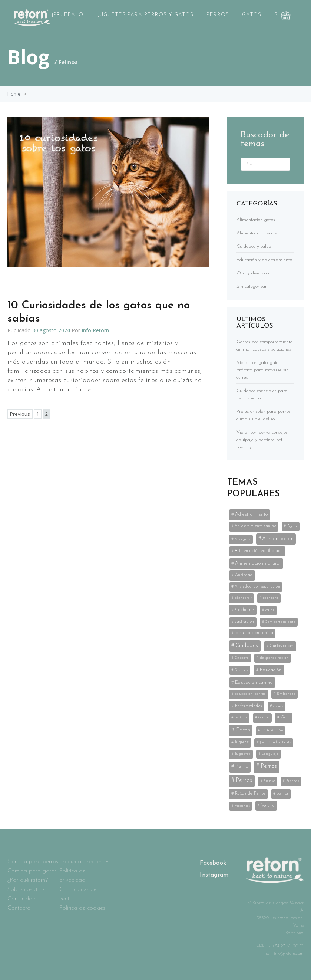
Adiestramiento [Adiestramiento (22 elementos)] (252, 514)
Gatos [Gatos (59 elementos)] (243, 730)
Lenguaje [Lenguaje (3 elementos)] (270, 754)
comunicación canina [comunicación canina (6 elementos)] (254, 633)
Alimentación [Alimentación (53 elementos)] (278, 539)
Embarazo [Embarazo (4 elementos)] (286, 694)
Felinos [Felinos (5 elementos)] (241, 718)
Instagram (214, 875)
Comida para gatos (32, 871)
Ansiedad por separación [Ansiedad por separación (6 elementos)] (258, 587)
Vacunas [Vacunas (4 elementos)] (242, 806)
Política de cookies (82, 908)
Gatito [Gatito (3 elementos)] (264, 718)
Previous (20, 414)
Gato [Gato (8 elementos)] (285, 717)
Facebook (213, 863)
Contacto (19, 908)
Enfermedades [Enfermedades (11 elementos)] (249, 706)
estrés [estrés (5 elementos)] (278, 706)
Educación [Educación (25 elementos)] (271, 670)
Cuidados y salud (254, 246)
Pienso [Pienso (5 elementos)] (269, 781)
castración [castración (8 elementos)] (245, 622)
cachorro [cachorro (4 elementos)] (271, 598)
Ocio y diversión (253, 273)
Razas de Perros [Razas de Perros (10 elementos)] (250, 793)
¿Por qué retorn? (28, 880)
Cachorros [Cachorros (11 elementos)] (245, 610)
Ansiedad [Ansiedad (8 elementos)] (244, 575)
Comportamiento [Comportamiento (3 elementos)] (280, 622)
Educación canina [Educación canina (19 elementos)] (254, 682)
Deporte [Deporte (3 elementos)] (242, 658)
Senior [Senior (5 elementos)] (283, 794)
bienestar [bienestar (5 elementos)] (243, 598)
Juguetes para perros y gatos (146, 15)
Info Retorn (95, 330)
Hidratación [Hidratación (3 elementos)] (272, 731)
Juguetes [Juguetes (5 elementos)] (243, 754)
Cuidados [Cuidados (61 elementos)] (247, 646)
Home (14, 94)
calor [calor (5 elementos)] (270, 610)
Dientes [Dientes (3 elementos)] (241, 670)
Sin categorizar (252, 287)
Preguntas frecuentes (84, 862)
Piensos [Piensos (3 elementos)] (293, 781)
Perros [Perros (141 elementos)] (269, 766)
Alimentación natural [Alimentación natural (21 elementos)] (258, 563)
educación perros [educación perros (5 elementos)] (250, 694)
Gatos (252, 15)
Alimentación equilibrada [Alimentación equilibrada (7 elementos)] (259, 551)
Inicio (30, 15)
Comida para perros (33, 862)
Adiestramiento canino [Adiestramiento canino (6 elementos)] (256, 526)
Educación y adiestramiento (264, 260)
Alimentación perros (257, 233)
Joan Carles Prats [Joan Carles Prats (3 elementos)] (276, 742)
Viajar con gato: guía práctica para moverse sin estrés (263, 370)
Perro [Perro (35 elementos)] (242, 767)
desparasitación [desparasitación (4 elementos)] (274, 658)
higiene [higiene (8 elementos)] (242, 742)
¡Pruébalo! (68, 15)
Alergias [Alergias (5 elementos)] (243, 539)
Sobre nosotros (26, 889)
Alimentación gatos (256, 220)
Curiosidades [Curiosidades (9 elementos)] (282, 646)
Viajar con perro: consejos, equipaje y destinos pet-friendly (263, 440)
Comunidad (21, 899)
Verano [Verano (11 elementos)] (268, 806)
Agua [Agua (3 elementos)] (292, 526)
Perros (218, 15)
